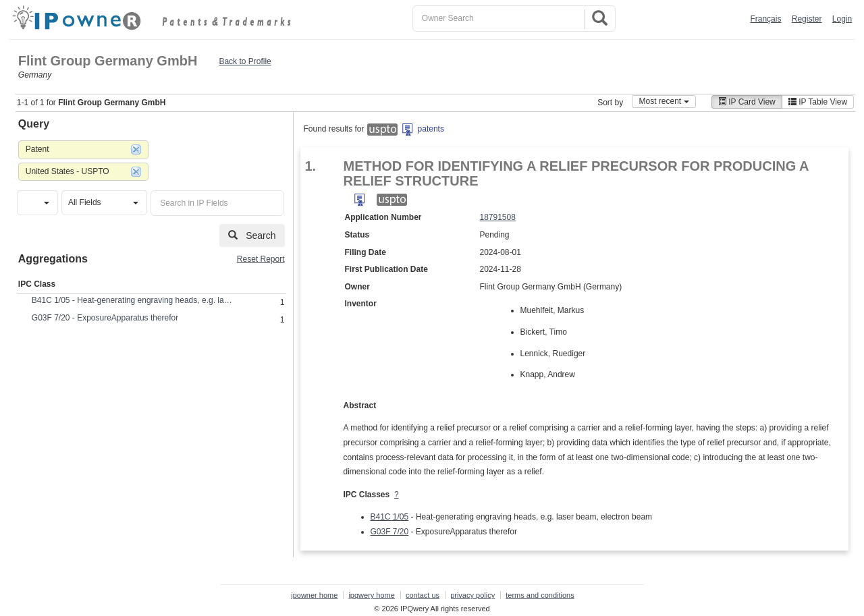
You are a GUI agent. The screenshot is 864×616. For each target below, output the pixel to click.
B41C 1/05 (390, 517)
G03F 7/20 (390, 532)
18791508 (498, 217)
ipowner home (314, 595)
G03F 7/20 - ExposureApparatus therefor (105, 318)
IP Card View (747, 102)
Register (807, 19)
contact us (423, 595)
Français (765, 19)
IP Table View (818, 102)
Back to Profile (245, 61)
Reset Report (261, 259)
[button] (37, 203)
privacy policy (473, 595)
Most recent (664, 101)
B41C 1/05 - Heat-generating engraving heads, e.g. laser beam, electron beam (133, 300)
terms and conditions (540, 595)
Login (842, 19)
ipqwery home (371, 595)
